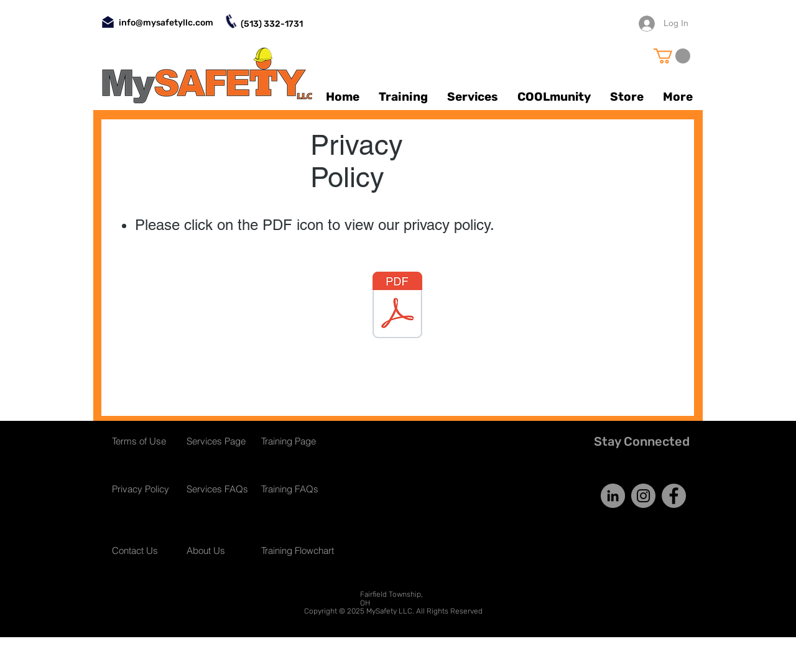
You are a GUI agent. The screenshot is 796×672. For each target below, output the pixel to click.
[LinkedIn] (613, 496)
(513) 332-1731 (272, 24)
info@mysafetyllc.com (166, 23)
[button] (672, 56)
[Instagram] (643, 496)
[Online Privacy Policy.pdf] (397, 306)
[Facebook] (674, 496)
